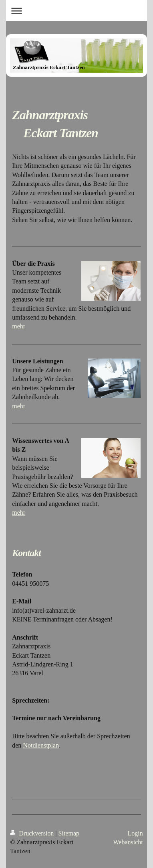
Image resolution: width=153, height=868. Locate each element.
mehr (19, 326)
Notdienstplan (41, 745)
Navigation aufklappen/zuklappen (76, 11)
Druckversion (33, 833)
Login (135, 833)
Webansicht (128, 842)
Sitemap (69, 833)
